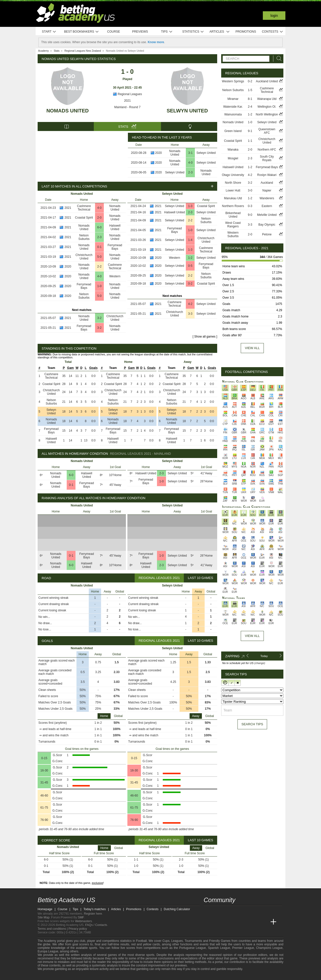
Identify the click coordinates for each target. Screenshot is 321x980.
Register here (93, 914)
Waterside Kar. (233, 107)
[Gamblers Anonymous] (93, 976)
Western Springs (233, 81)
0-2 (190, 284)
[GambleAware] (50, 976)
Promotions (246, 32)
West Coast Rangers (233, 225)
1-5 (250, 90)
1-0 (99, 286)
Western (115, 276)
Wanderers (267, 198)
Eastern (267, 206)
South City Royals (267, 158)
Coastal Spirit (84, 218)
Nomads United (68, 111)
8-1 (250, 99)
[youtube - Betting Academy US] (217, 911)
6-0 (99, 227)
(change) (260, 663)
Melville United (267, 215)
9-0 (250, 215)
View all (252, 348)
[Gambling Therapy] (87, 976)
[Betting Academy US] (208, 922)
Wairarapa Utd (267, 99)
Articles (220, 32)
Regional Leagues (127, 94)
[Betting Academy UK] (264, 922)
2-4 (250, 107)
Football (141, 941)
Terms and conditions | (53, 929)
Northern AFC (267, 150)
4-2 (190, 304)
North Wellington (267, 114)
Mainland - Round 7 (128, 107)
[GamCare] (80, 976)
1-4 (190, 240)
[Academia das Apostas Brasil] (227, 922)
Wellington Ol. (267, 107)
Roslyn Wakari (267, 175)
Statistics (193, 32)
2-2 (99, 267)
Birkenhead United (233, 215)
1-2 (190, 258)
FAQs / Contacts (96, 925)
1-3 (190, 206)
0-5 (190, 266)
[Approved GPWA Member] (70, 976)
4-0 (190, 163)
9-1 (250, 131)
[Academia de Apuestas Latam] (255, 922)
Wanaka (233, 150)
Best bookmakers (81, 32)
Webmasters (83, 921)
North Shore (233, 183)
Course (113, 32)
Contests (272, 32)
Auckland (267, 183)
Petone (267, 234)
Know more (156, 42)
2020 (159, 153)
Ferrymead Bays (115, 247)
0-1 (99, 247)
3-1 (190, 153)
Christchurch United (84, 257)
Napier (267, 190)
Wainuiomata (233, 114)
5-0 (99, 257)
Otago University (233, 175)
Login (274, 16)
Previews (140, 32)
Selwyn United (187, 111)
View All (252, 636)
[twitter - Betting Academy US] (208, 911)
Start (49, 32)
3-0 (250, 190)
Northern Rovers (233, 206)
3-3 (190, 314)
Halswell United (115, 227)
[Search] (278, 59)
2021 (128, 101)
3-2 (99, 318)
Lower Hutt (233, 190)
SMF (81, 918)
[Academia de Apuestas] (245, 922)
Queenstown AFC (267, 131)
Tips (167, 32)
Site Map (44, 918)
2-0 (99, 218)
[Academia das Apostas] (217, 922)
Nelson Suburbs (84, 237)
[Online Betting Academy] (236, 922)
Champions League (269, 948)
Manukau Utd (233, 198)
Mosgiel (233, 158)
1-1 (250, 141)
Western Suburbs (233, 234)
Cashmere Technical (84, 208)
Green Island (233, 131)
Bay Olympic (267, 225)
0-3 (250, 206)
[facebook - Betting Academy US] (227, 911)
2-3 (190, 172)
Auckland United (267, 81)
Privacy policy (78, 929)
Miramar (233, 99)
